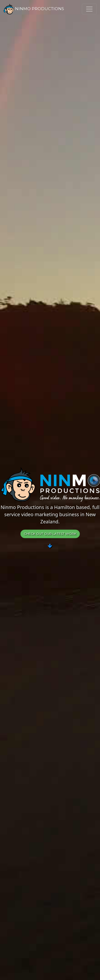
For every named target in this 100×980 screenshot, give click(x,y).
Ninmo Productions (34, 9)
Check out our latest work (50, 534)
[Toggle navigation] (89, 9)
